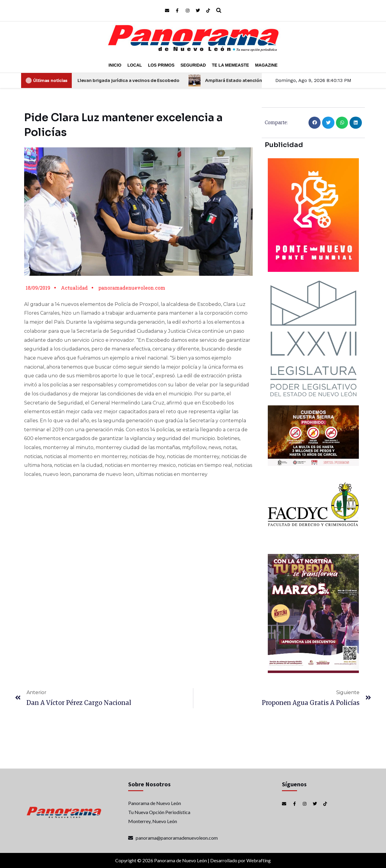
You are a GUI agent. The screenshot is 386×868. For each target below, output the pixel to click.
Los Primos (161, 65)
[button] (315, 123)
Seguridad (193, 65)
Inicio (115, 65)
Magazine (266, 65)
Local (134, 65)
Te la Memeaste (231, 65)
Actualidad (74, 288)
